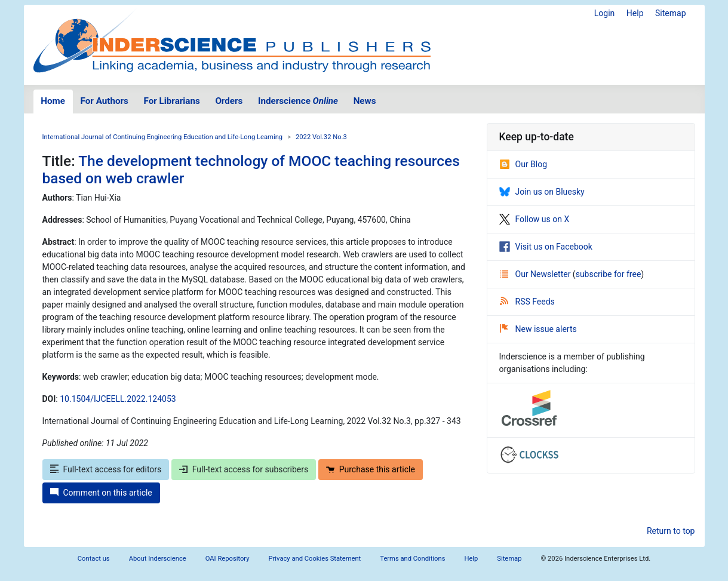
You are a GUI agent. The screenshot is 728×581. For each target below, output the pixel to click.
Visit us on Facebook (546, 247)
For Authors (105, 101)
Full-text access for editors (106, 469)
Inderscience (298, 101)
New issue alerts (538, 329)
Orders (229, 101)
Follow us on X (535, 219)
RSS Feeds (527, 302)
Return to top (671, 531)
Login (605, 13)
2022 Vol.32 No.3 (321, 137)
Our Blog (523, 164)
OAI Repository (228, 559)
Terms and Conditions (412, 559)
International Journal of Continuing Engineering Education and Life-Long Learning (163, 137)
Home (53, 101)
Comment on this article (101, 493)
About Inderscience (158, 559)
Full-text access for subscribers (244, 469)
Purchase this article (371, 469)
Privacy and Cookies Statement (315, 559)
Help (635, 13)
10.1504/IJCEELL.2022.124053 (118, 399)
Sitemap (670, 13)
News (365, 101)
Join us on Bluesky (542, 192)
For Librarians (171, 101)
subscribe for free (609, 274)
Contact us (94, 559)
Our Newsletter (536, 274)
